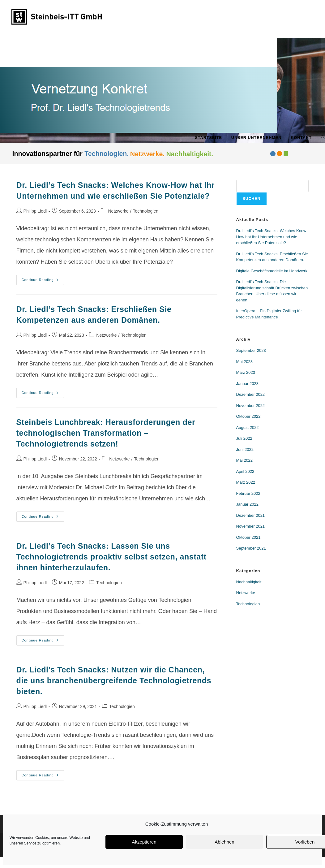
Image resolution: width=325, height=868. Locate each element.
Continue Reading (43, 278)
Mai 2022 (244, 460)
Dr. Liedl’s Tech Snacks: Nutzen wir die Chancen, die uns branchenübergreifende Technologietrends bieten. (114, 680)
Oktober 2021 (248, 537)
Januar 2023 (247, 384)
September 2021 (251, 548)
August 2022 (248, 428)
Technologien (146, 211)
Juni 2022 (245, 449)
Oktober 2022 (248, 416)
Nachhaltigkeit (249, 582)
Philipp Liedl (35, 211)
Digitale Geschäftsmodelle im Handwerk (272, 271)
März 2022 (246, 482)
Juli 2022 (244, 438)
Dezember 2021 (251, 515)
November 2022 (251, 406)
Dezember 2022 (251, 394)
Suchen (252, 199)
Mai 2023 (244, 362)
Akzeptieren (144, 842)
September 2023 (251, 350)
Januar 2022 (247, 504)
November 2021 (251, 526)
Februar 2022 (248, 493)
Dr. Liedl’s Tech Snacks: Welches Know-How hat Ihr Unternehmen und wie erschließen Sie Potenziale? (272, 237)
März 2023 (246, 372)
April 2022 (245, 471)
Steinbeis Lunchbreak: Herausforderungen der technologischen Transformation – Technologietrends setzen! (106, 433)
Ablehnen (224, 842)
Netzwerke (118, 211)
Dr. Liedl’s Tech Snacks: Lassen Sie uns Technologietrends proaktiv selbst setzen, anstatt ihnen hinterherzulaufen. (111, 557)
